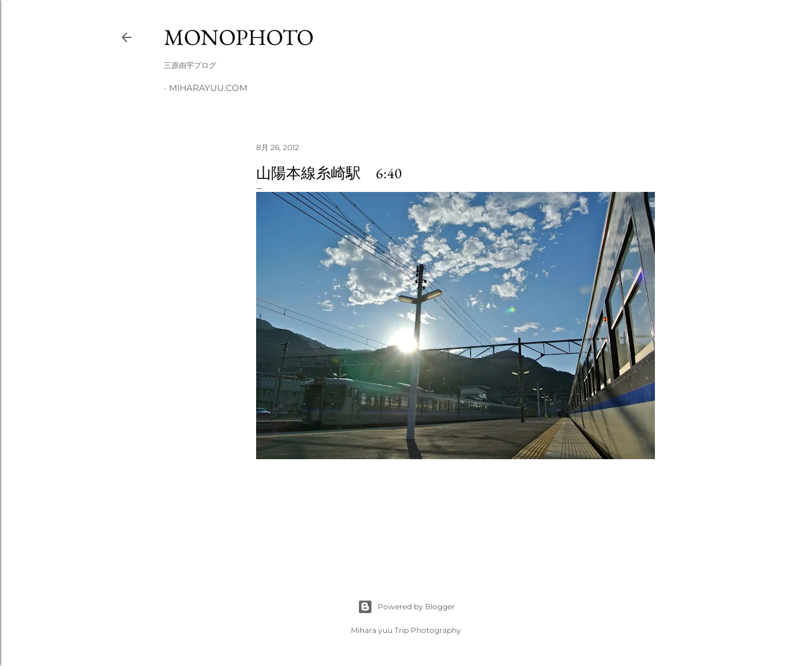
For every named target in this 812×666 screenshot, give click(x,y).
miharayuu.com (208, 88)
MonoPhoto (239, 37)
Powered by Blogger (406, 607)
